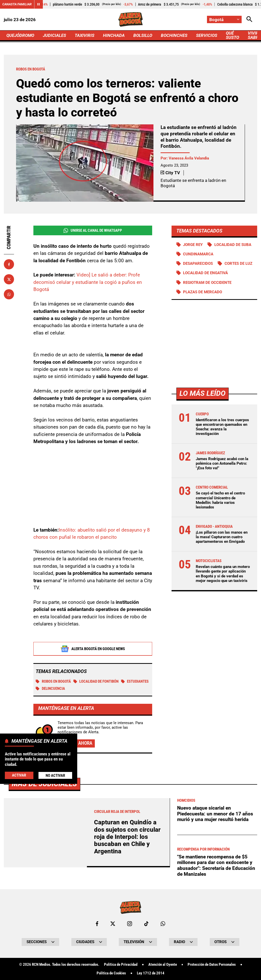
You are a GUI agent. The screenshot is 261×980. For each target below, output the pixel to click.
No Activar (55, 776)
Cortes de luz (238, 264)
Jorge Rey (193, 245)
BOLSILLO (143, 35)
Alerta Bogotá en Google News (93, 649)
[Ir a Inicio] (130, 19)
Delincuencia (50, 689)
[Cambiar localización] (224, 19)
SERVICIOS (207, 35)
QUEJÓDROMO (20, 35)
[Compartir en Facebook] (9, 264)
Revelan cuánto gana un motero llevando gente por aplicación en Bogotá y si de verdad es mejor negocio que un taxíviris (223, 574)
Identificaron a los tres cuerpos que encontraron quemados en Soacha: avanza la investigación (222, 427)
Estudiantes (135, 681)
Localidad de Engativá (205, 273)
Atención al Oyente (163, 965)
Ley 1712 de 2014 (151, 973)
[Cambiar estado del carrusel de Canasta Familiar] (38, 4)
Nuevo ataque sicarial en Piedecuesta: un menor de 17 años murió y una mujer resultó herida (215, 814)
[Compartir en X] (9, 279)
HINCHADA (114, 35)
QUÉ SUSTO (232, 35)
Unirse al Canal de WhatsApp (93, 231)
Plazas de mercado (203, 292)
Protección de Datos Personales (212, 965)
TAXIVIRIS (84, 35)
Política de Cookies (111, 973)
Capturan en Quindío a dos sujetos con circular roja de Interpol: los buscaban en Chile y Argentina (127, 837)
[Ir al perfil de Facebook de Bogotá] (97, 924)
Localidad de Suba (233, 245)
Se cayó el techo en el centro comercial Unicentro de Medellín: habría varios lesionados (220, 500)
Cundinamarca (198, 254)
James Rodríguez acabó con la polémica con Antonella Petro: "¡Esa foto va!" (222, 463)
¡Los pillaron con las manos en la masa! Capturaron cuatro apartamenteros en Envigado (222, 537)
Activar (19, 775)
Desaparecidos (198, 264)
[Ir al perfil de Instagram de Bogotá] (130, 924)
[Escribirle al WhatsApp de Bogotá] (163, 924)
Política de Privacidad (121, 965)
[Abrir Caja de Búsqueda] (249, 19)
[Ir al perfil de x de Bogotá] (113, 924)
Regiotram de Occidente (207, 283)
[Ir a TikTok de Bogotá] (146, 924)
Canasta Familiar (17, 4)
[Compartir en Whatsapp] (9, 294)
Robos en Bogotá (53, 681)
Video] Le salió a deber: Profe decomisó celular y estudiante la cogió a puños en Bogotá (88, 282)
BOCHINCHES (174, 35)
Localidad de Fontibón (96, 681)
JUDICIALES (54, 35)
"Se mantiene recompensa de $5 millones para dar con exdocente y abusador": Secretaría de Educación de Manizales (216, 865)
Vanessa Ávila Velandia (189, 158)
